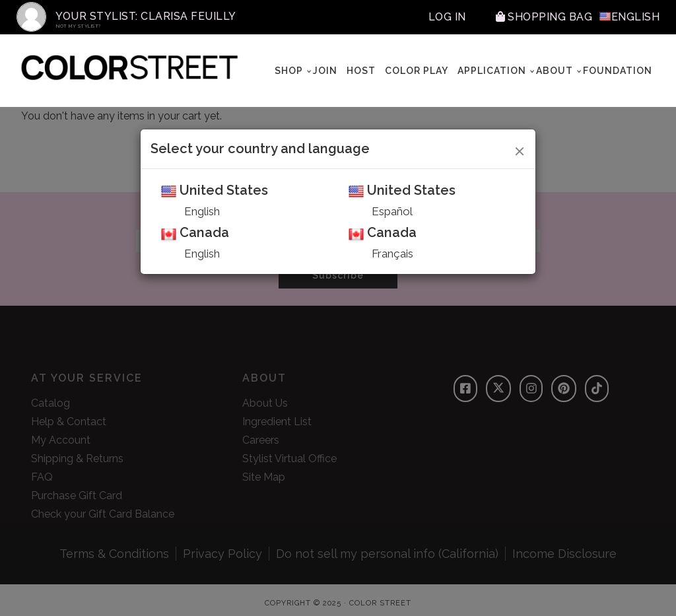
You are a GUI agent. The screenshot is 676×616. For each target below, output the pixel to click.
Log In (447, 17)
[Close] (520, 149)
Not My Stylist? (79, 26)
